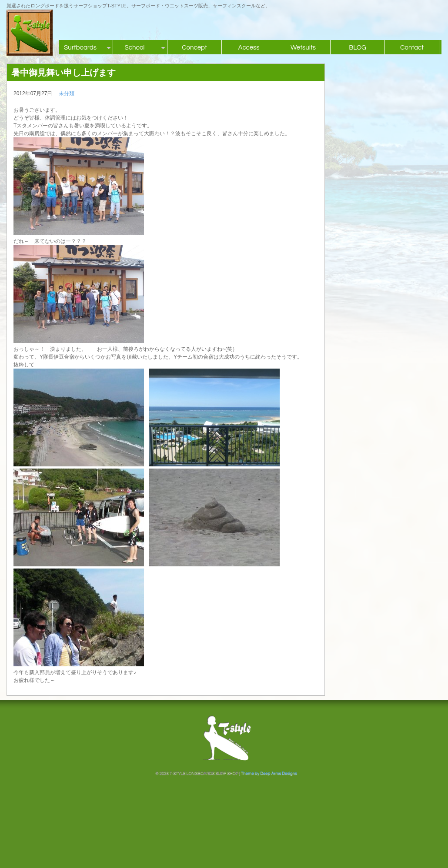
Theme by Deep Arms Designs (269, 773)
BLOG (358, 48)
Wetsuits (303, 48)
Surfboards (80, 48)
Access (249, 48)
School (135, 48)
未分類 (67, 93)
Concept (194, 48)
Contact (412, 48)
